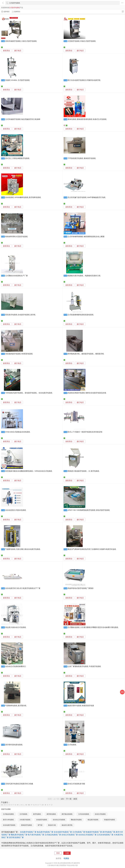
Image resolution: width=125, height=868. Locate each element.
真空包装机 (37, 814)
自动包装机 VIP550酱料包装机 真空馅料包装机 (23, 197)
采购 (122, 692)
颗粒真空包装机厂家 (19, 835)
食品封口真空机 (67, 825)
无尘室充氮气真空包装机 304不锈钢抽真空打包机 (87, 197)
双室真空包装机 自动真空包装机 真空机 (20, 315)
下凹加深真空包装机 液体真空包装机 (82, 158)
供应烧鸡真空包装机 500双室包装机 (19, 354)
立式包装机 (72, 745)
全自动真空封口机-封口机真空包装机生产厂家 (23, 588)
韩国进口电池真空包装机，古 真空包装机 (83, 471)
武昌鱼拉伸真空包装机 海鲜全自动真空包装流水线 (87, 393)
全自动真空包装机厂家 (63, 832)
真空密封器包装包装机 (14, 745)
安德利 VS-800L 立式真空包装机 (18, 80)
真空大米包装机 (8, 820)
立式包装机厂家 (79, 832)
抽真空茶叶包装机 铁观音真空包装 (81, 706)
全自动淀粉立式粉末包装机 (16, 510)
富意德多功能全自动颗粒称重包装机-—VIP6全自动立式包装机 (29, 471)
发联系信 (6, 51)
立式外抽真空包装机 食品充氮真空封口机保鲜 (23, 119)
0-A (2, 805)
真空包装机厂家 (109, 832)
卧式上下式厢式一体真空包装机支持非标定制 (85, 432)
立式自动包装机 (84, 814)
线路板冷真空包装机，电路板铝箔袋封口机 (84, 276)
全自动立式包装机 (59, 820)
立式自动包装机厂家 (105, 835)
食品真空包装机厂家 (45, 832)
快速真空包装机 (110, 820)
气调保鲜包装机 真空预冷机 (16, 706)
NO (29, 805)
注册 (67, 853)
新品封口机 (52, 825)
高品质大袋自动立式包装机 (16, 627)
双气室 (40, 825)
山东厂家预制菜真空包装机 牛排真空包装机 (84, 666)
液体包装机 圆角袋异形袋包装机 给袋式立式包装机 (87, 119)
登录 (58, 853)
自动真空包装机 (42, 820)
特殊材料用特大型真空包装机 (17, 237)
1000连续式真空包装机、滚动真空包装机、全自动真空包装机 (29, 393)
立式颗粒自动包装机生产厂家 (17, 276)
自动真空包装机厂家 (28, 832)
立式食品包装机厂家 (53, 835)
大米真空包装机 (25, 820)
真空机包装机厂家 (16, 837)
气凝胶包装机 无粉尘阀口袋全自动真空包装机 (23, 549)
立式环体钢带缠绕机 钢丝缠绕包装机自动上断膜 (86, 237)
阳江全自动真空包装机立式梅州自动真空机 (84, 80)
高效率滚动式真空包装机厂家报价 (81, 588)
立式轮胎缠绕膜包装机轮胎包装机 (81, 315)
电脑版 (66, 858)
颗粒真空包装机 (76, 820)
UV (43, 805)
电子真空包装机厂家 (36, 835)
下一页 (69, 799)
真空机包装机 (51, 814)
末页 (75, 799)
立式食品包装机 (8, 814)
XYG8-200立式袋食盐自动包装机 (18, 432)
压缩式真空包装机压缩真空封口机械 (19, 784)
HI (18, 805)
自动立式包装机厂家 (70, 835)
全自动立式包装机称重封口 (16, 666)
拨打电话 (18, 51)
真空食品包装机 (67, 814)
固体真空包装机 (27, 825)
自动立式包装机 (100, 814)
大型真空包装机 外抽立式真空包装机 (82, 41)
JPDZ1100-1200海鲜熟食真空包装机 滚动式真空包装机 (89, 510)
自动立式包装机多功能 (76, 784)
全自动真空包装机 (9, 825)
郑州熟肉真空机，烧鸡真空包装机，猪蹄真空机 (86, 354)
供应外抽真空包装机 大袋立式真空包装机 (21, 41)
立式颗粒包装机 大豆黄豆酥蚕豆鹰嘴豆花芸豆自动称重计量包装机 (93, 627)
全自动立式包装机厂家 (87, 835)
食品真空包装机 (93, 820)
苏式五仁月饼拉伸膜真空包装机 (17, 158)
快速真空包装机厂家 (94, 832)
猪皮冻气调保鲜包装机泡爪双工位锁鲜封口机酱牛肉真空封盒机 (92, 549)
